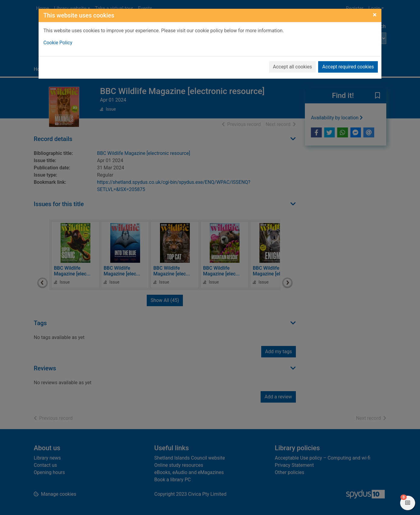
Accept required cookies (348, 67)
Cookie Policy (58, 43)
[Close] (375, 15)
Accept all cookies (293, 67)
